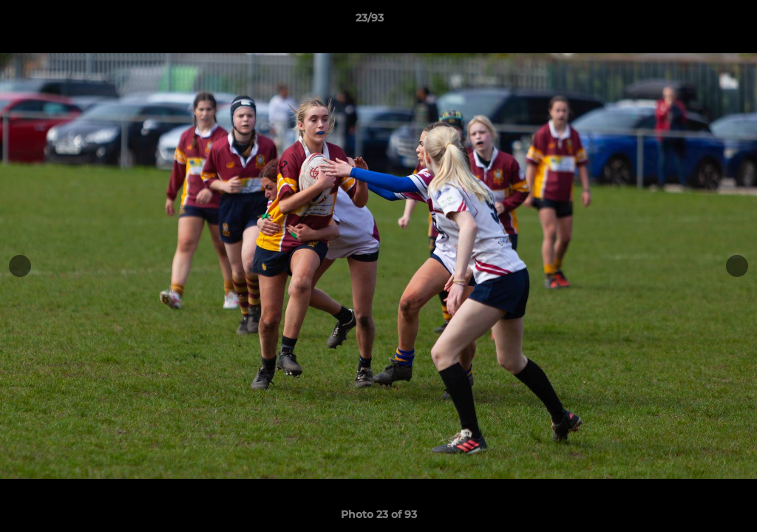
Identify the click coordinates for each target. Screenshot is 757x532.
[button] (695, 21)
